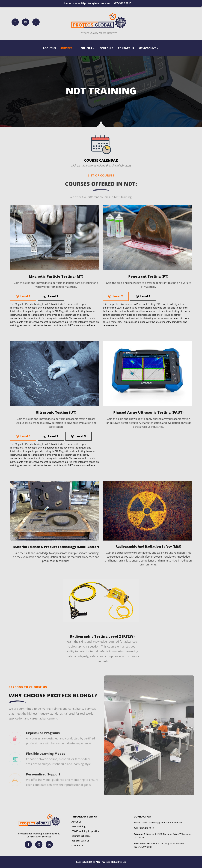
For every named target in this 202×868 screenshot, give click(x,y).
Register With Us (80, 841)
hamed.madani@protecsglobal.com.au (158, 822)
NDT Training (79, 826)
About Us (49, 48)
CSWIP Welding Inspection (86, 831)
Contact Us (126, 48)
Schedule (107, 48)
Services (68, 48)
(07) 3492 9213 (144, 828)
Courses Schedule (81, 836)
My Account (149, 48)
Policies (88, 48)
